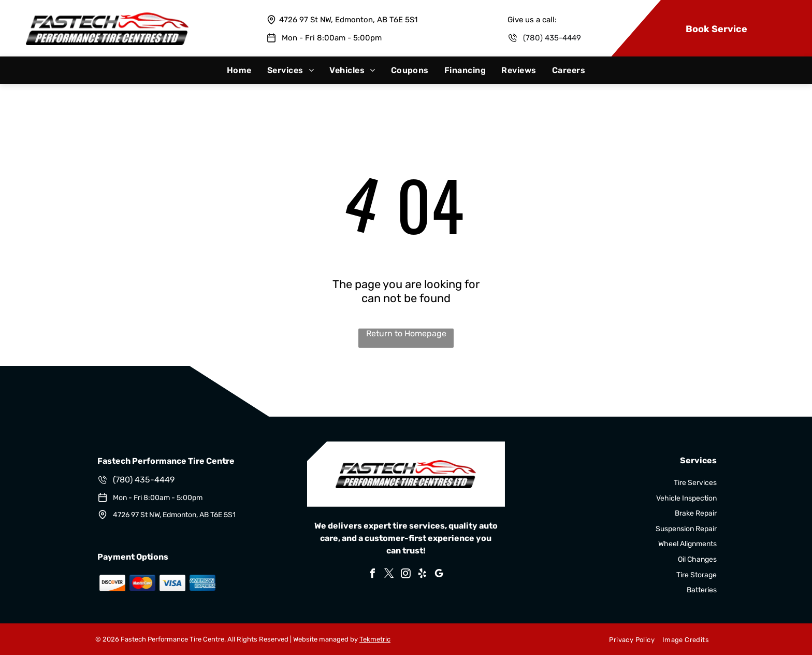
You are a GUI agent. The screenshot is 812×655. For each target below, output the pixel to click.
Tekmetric (375, 639)
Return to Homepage (406, 333)
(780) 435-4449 (552, 38)
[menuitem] (239, 70)
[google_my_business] (439, 575)
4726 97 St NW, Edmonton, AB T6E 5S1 (348, 20)
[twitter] (389, 575)
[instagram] (406, 575)
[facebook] (373, 575)
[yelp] (423, 575)
